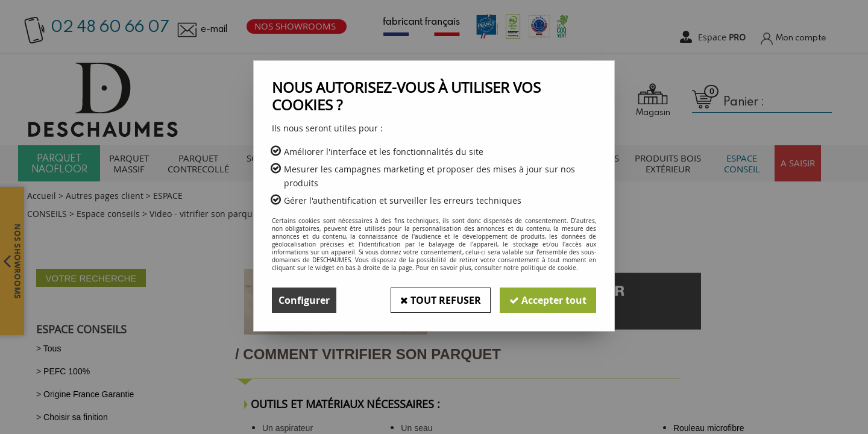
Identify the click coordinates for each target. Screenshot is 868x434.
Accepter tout (548, 300)
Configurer (304, 300)
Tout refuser (441, 300)
